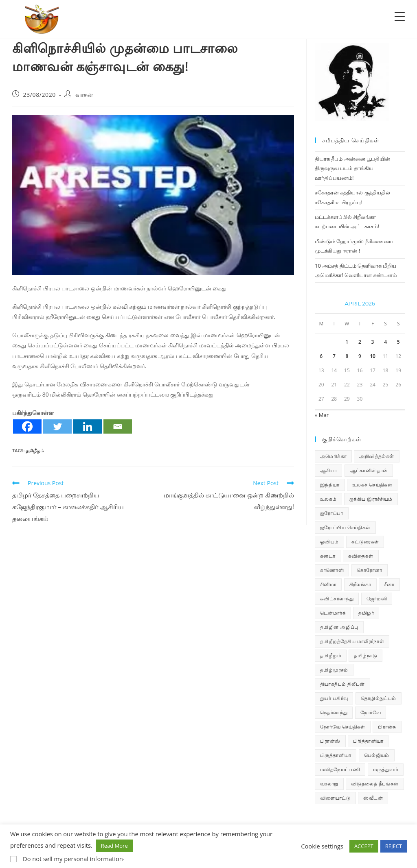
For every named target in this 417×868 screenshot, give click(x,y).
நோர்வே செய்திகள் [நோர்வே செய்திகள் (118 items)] (343, 727)
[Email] (118, 426)
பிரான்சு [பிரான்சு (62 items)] (387, 727)
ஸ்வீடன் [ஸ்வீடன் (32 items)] (373, 798)
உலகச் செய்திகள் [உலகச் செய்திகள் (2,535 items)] (372, 485)
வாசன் (84, 95)
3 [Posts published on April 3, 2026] (373, 342)
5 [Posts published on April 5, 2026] (398, 342)
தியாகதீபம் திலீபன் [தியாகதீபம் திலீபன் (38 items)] (342, 684)
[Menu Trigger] (400, 16)
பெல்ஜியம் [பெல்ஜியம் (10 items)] (377, 755)
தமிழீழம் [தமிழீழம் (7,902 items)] (331, 655)
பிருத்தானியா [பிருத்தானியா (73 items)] (336, 755)
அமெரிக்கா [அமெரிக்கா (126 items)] (333, 456)
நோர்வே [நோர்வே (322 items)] (371, 712)
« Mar (322, 415)
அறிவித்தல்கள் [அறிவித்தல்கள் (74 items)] (376, 456)
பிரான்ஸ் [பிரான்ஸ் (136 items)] (330, 741)
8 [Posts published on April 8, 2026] (347, 356)
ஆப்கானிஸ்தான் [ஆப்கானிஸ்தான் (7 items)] (369, 470)
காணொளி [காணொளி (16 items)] (332, 570)
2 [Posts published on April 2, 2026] (360, 342)
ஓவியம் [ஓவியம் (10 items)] (329, 542)
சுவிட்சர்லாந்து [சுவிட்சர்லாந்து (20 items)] (337, 599)
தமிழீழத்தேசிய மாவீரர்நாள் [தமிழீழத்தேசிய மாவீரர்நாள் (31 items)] (352, 641)
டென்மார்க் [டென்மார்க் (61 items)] (333, 613)
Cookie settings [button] (322, 846)
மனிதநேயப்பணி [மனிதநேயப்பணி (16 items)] (340, 769)
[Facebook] (27, 426)
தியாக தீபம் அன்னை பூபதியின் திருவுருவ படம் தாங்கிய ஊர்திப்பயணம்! (352, 168)
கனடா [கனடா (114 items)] (328, 556)
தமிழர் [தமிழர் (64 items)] (366, 613)
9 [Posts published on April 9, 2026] (360, 356)
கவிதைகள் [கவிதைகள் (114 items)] (361, 556)
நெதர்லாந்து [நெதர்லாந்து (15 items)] (334, 712)
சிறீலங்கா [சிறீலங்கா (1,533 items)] (360, 584)
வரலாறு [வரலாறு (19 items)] (329, 784)
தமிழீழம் (35, 450)
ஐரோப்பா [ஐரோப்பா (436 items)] (332, 513)
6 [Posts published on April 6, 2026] (321, 356)
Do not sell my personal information (73, 859)
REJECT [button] (394, 846)
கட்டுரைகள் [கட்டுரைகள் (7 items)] (365, 542)
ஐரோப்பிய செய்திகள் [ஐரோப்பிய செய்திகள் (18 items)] (345, 527)
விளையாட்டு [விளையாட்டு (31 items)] (335, 798)
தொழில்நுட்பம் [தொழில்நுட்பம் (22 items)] (379, 698)
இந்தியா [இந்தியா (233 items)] (330, 485)
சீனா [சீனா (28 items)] (389, 584)
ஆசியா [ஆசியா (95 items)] (328, 470)
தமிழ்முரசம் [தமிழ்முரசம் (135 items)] (334, 670)
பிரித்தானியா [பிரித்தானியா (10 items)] (368, 741)
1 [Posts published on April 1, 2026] (347, 342)
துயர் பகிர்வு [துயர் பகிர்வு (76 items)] (334, 698)
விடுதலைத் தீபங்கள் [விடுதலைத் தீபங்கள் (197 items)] (375, 784)
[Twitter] (57, 426)
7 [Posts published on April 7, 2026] (334, 356)
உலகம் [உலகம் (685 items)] (328, 499)
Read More (114, 846)
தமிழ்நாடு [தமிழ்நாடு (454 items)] (365, 655)
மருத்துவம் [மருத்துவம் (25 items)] (386, 769)
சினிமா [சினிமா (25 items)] (328, 584)
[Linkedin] (88, 426)
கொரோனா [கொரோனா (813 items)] (370, 570)
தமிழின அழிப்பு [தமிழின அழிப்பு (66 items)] (339, 627)
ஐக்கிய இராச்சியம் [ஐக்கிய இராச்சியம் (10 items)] (371, 499)
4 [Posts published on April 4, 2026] (385, 342)
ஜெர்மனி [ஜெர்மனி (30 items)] (377, 599)
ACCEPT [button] (364, 846)
